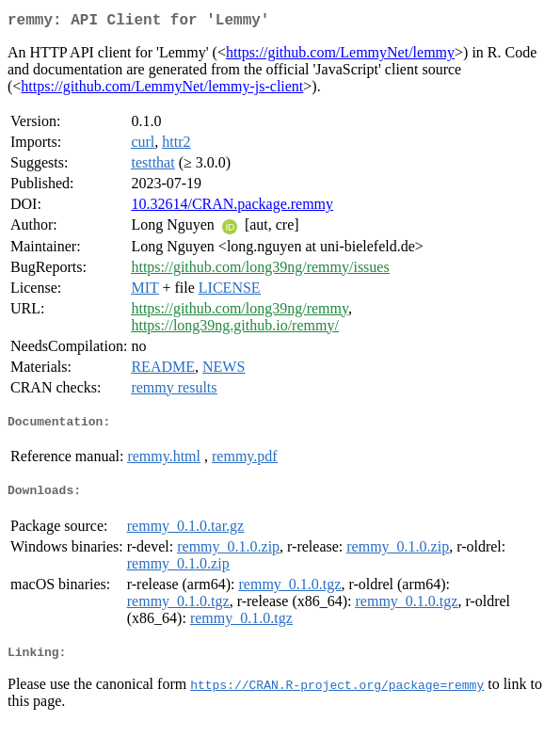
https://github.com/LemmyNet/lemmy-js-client (162, 90)
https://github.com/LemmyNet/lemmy (340, 56)
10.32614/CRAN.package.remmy (232, 208)
